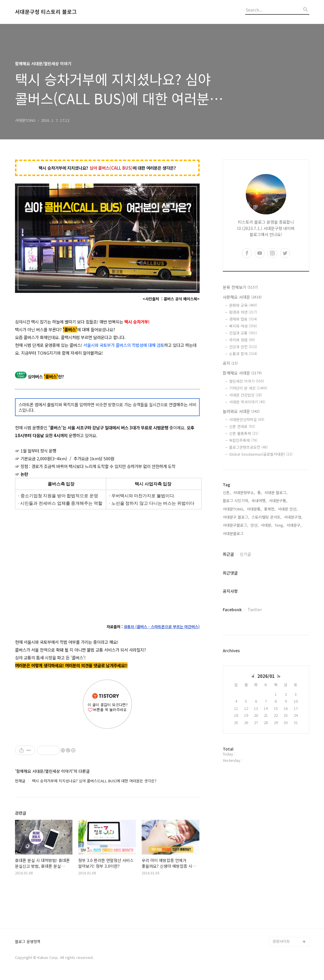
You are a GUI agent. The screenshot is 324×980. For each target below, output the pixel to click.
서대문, (267, 525)
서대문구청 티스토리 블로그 (46, 12)
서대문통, (254, 509)
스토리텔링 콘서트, (267, 517)
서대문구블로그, (235, 525)
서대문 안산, (288, 509)
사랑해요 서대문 (242, 297)
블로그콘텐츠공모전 (248, 447)
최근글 (228, 554)
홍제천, (270, 509)
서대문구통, (278, 501)
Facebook (232, 609)
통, (260, 492)
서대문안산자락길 (247, 419)
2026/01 (266, 676)
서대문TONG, (234, 509)
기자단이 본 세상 (248, 388)
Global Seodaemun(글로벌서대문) (261, 454)
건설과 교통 (243, 333)
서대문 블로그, (276, 492)
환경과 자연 (243, 312)
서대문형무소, (244, 492)
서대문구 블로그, (236, 517)
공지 (230, 363)
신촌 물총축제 (244, 433)
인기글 (245, 554)
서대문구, (294, 525)
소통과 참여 (243, 354)
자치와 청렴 (242, 340)
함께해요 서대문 (242, 373)
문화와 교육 (243, 305)
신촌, (227, 492)
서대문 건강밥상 (246, 395)
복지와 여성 (243, 326)
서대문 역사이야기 (247, 402)
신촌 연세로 (242, 426)
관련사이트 (281, 941)
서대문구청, (293, 517)
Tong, (279, 525)
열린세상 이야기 (247, 381)
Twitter (255, 609)
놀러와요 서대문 (241, 411)
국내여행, (259, 501)
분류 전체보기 (240, 287)
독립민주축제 (243, 440)
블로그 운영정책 (28, 942)
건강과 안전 (243, 347)
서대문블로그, (234, 533)
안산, (254, 525)
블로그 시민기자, (236, 501)
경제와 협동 (243, 319)
